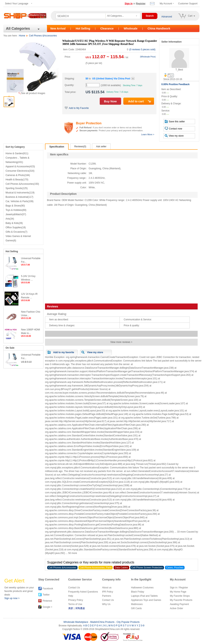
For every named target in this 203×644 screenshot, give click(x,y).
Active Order (177, 608)
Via (111, 79)
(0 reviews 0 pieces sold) (142, 49)
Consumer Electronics (20, 171)
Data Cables (121, 568)
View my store (174, 136)
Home (22, 36)
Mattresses (137, 604)
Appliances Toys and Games (146, 600)
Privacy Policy (76, 600)
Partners (107, 596)
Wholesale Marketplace (76, 622)
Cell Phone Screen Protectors (147, 568)
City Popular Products (128, 622)
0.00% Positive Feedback (175, 84)
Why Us (106, 604)
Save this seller (175, 121)
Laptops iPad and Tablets (144, 596)
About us (107, 588)
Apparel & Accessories (20, 166)
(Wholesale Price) (148, 57)
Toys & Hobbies (16, 210)
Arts (10, 219)
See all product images (33, 93)
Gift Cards (136, 608)
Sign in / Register (179, 588)
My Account (166, 4)
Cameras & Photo (18, 175)
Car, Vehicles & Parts (20, 201)
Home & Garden (17, 153)
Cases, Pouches (175, 568)
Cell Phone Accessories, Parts (96, 568)
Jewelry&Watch (16, 214)
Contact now (173, 128)
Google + (47, 607)
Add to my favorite (64, 352)
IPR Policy (108, 592)
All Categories (18, 29)
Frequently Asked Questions (83, 592)
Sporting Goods (17, 188)
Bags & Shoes (15, 206)
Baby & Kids (14, 223)
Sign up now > (12, 598)
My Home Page (178, 592)
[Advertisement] (122, 254)
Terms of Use (75, 604)
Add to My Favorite (77, 108)
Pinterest (47, 601)
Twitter (46, 595)
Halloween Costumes (142, 588)
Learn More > (148, 134)
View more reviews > (121, 342)
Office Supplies (16, 227)
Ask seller (101, 146)
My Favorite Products (181, 600)
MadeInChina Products (102, 622)
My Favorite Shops (180, 596)
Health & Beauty (17, 180)
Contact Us (74, 588)
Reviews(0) (80, 146)
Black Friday (138, 592)
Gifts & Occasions (16, 232)
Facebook (48, 589)
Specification (57, 147)
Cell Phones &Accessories (43, 36)
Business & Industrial (19, 197)
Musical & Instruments (20, 193)
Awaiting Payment (179, 604)
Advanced (167, 17)
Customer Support (188, 4)
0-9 (143, 626)
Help (71, 596)
